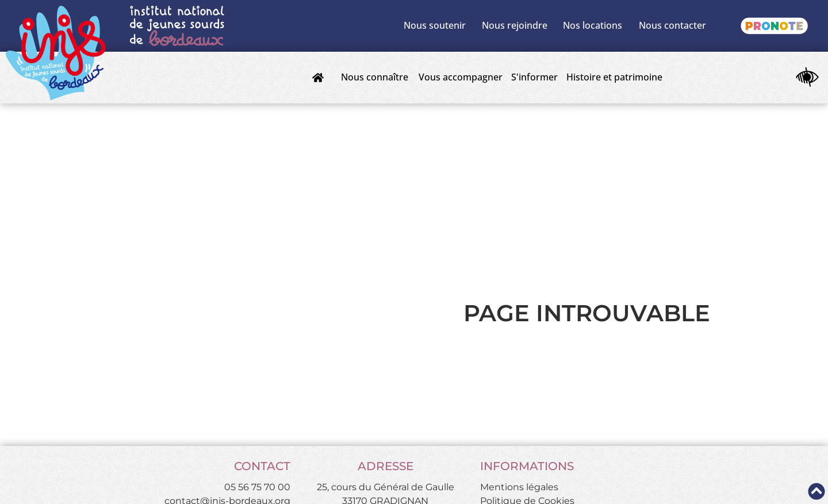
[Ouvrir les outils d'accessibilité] (807, 78)
